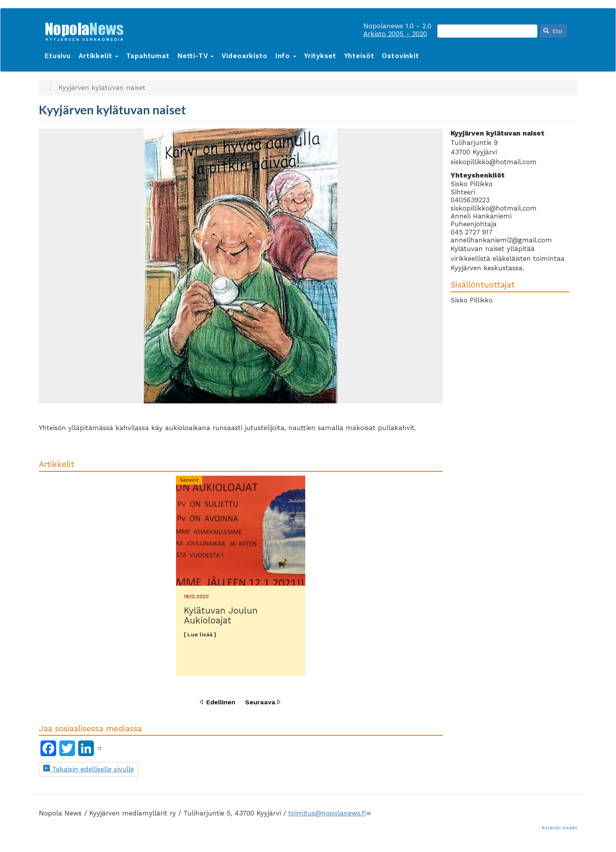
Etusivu (58, 56)
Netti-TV (196, 56)
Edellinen (221, 702)
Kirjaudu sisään (559, 828)
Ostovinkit (401, 56)
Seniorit (189, 480)
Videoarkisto (244, 56)
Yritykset (320, 56)
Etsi (553, 31)
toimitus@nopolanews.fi (330, 813)
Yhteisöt (359, 56)
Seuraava (260, 702)
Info (286, 56)
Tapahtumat (148, 56)
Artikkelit (98, 56)
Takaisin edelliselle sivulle (89, 769)
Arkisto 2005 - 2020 (395, 34)
